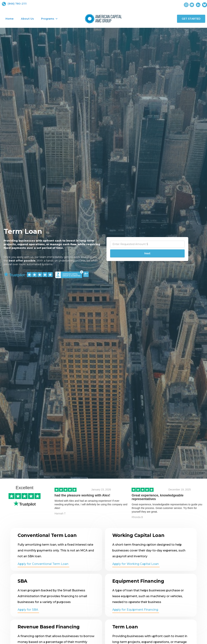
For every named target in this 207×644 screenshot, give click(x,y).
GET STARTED (191, 19)
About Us (27, 19)
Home (10, 19)
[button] (49, 19)
